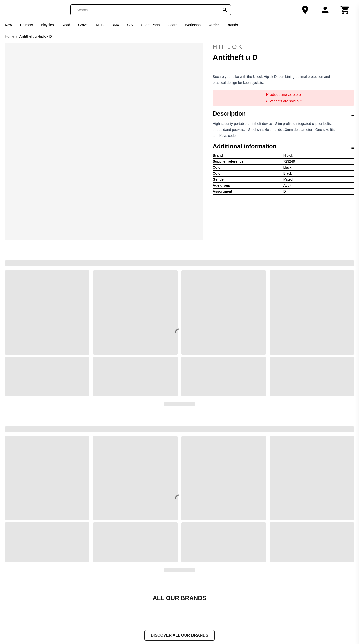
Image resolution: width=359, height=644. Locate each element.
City (130, 25)
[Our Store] (305, 10)
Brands (232, 25)
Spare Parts (150, 25)
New (9, 25)
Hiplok (283, 47)
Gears (172, 25)
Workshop (193, 25)
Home (10, 36)
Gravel (83, 25)
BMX (115, 25)
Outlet (214, 25)
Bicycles (47, 25)
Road (66, 25)
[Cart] (345, 10)
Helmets (27, 25)
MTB (100, 25)
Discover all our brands (179, 636)
